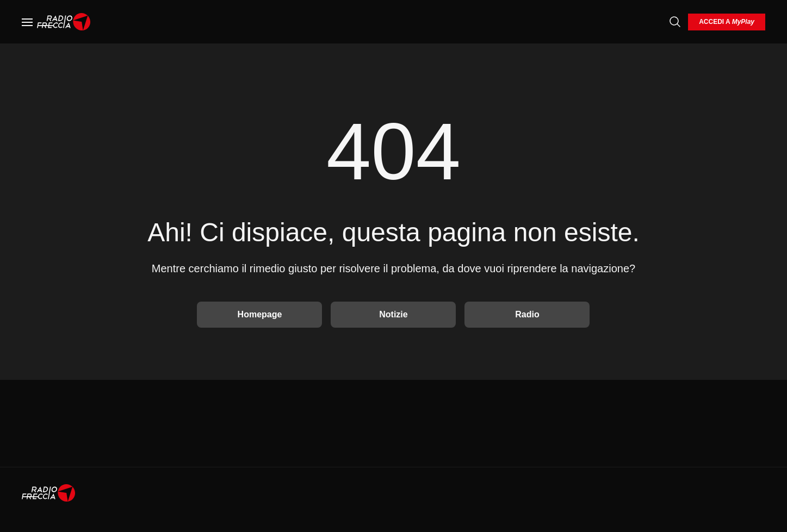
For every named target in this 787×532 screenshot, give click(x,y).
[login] (727, 22)
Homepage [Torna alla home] (260, 314)
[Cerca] (675, 22)
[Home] (64, 22)
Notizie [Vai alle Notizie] (393, 314)
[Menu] (27, 22)
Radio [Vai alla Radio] (527, 314)
